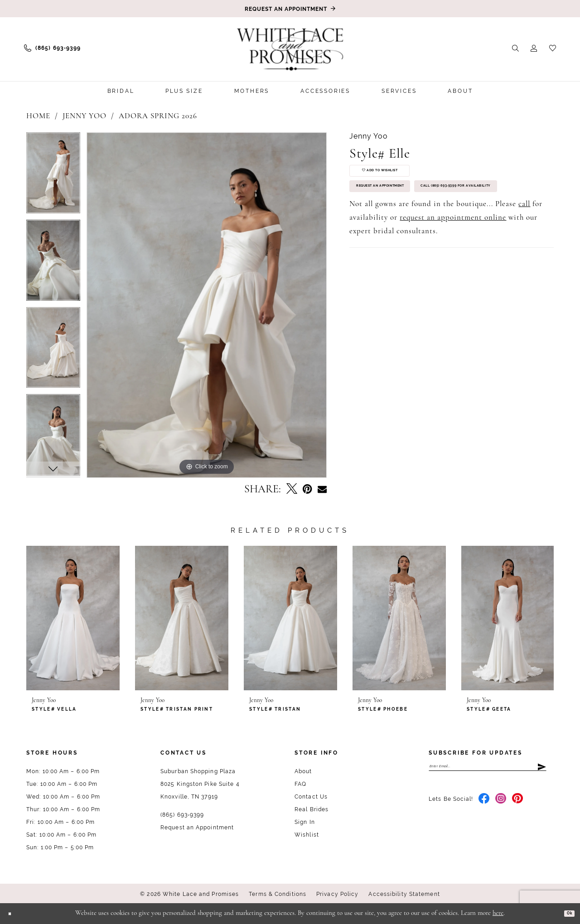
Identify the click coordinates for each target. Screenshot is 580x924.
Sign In (305, 822)
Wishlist (307, 835)
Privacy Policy (337, 894)
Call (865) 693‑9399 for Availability (420, 231)
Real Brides (312, 809)
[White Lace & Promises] (290, 49)
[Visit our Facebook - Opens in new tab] (484, 805)
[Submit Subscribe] (541, 770)
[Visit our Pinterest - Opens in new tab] (518, 805)
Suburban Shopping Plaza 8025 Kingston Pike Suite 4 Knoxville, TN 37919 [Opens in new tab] (200, 784)
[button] (534, 48)
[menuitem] (52, 48)
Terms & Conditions (278, 894)
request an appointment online (453, 267)
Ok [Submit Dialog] (565, 913)
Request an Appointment (402, 205)
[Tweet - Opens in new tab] (292, 490)
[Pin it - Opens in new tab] (307, 489)
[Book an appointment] (290, 9)
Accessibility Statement (404, 894)
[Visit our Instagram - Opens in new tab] (501, 805)
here (498, 913)
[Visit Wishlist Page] (553, 48)
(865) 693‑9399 (182, 815)
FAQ (300, 784)
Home (38, 116)
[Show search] (515, 48)
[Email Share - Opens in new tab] (322, 490)
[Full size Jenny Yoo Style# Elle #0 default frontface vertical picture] (207, 305)
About (303, 771)
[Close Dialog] (13, 913)
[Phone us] (52, 48)
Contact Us (311, 797)
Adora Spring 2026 (158, 116)
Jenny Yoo (85, 116)
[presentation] (73, 618)
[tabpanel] (53, 176)
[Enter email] (488, 770)
